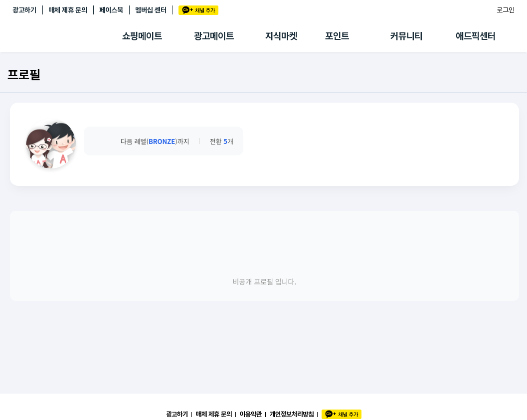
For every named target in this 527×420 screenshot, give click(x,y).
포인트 (337, 36)
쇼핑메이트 (142, 36)
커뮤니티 (406, 36)
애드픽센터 (476, 36)
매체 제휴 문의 (68, 10)
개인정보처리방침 (292, 414)
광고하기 (24, 10)
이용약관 (251, 414)
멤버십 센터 (151, 10)
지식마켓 (281, 36)
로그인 (506, 10)
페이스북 (111, 10)
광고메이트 (214, 36)
